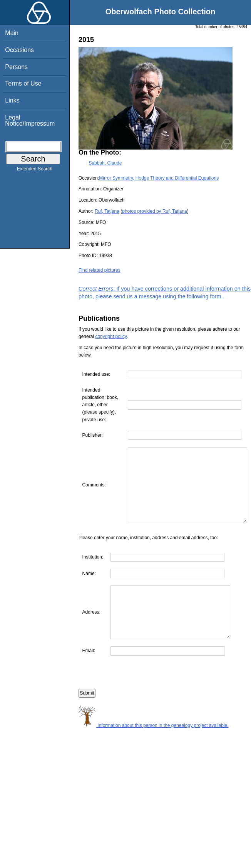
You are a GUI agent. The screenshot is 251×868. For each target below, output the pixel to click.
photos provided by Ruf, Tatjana (155, 211)
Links (12, 100)
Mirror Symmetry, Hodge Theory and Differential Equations (159, 178)
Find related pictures (100, 270)
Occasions (19, 50)
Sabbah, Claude (105, 163)
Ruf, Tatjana (107, 211)
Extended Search (35, 170)
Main (12, 33)
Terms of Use (23, 83)
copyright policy (111, 336)
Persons (16, 67)
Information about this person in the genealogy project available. (154, 760)
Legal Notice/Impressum (30, 120)
